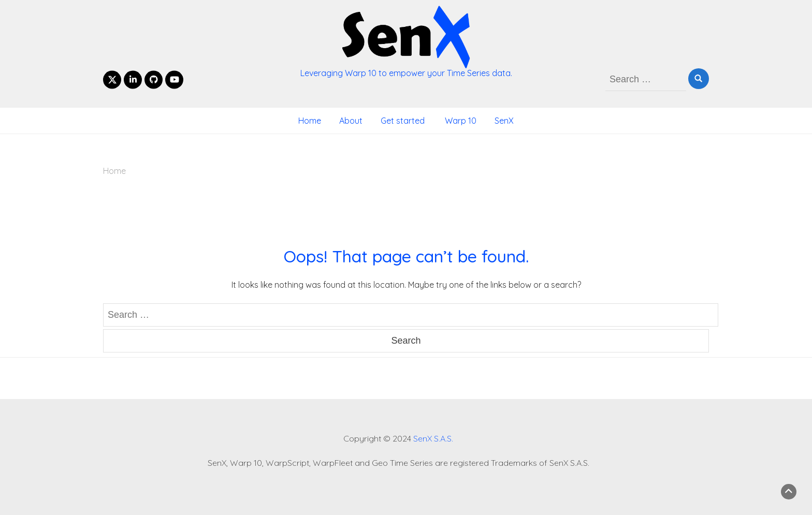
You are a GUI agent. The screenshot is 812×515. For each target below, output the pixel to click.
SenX (504, 121)
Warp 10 (460, 121)
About (351, 121)
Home (310, 121)
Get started (403, 121)
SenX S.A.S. (433, 438)
